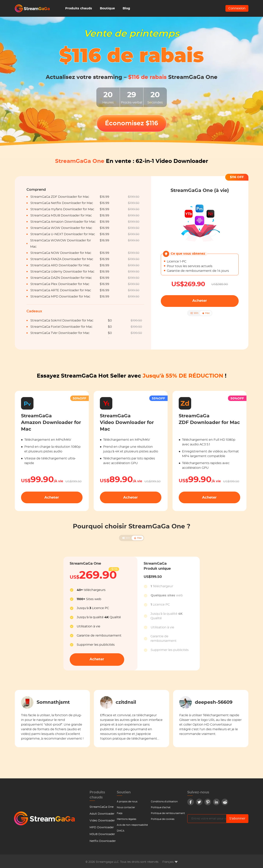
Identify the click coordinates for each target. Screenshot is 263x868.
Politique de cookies (163, 819)
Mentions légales (127, 819)
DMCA (121, 831)
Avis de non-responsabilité (132, 825)
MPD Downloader (102, 827)
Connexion (237, 8)
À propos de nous (127, 802)
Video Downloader (102, 821)
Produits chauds (79, 8)
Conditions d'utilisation (164, 802)
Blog (126, 8)
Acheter (200, 301)
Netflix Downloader (103, 841)
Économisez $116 (131, 123)
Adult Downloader (102, 814)
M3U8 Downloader (102, 834)
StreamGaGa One (102, 807)
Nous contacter (126, 807)
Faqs (120, 813)
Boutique (107, 8)
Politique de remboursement (168, 813)
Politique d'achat (161, 807)
